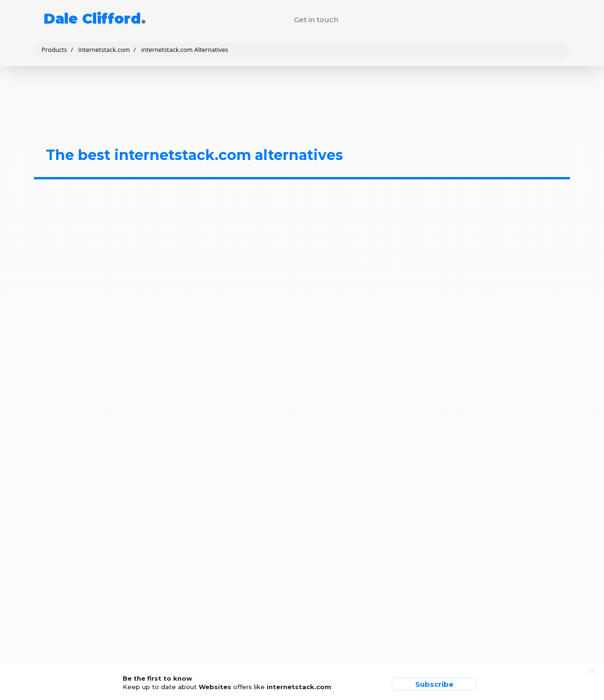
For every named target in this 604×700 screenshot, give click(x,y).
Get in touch (316, 20)
